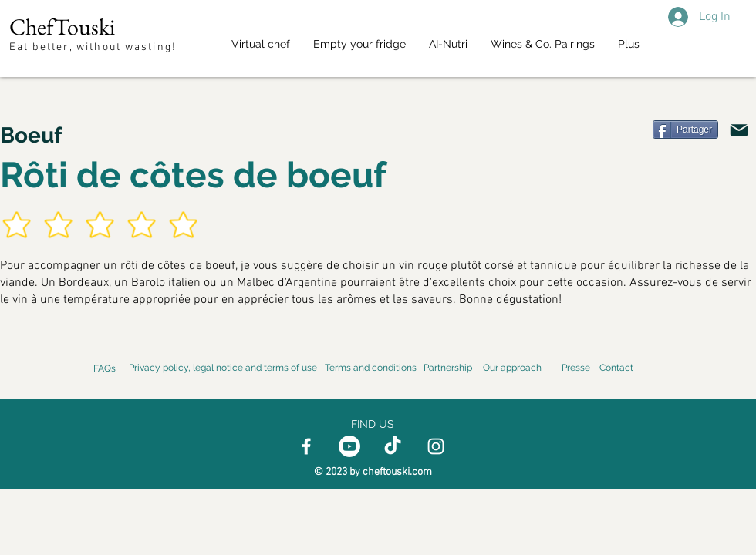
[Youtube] (349, 446)
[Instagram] (436, 446)
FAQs (105, 368)
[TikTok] (393, 446)
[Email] (739, 130)
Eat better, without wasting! (95, 47)
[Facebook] (306, 446)
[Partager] (685, 129)
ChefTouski (62, 27)
